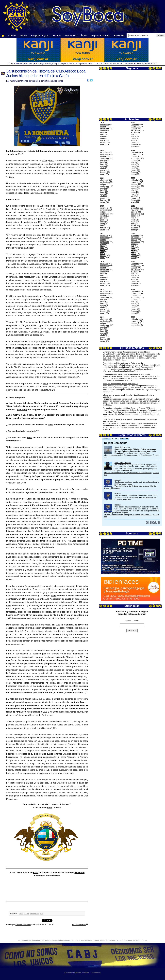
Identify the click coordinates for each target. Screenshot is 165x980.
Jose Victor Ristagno (123, 463)
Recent (115, 439)
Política (23, 36)
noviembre (105, 124)
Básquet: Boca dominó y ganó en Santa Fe (120, 384)
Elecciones (119, 36)
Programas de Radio (101, 36)
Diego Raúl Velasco (122, 447)
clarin (21, 913)
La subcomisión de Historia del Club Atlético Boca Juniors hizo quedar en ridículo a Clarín (46, 73)
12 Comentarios (79, 925)
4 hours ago (115, 488)
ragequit (118, 480)
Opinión (12, 36)
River (44, 161)
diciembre (135, 124)
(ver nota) (22, 410)
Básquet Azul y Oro (40, 36)
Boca (52, 161)
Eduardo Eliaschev (23, 925)
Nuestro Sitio (71, 36)
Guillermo (80, 872)
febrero (103, 142)
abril (102, 138)
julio (102, 132)
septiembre (105, 128)
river (41, 913)
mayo (103, 136)
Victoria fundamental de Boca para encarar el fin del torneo (127, 352)
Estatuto (57, 36)
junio (102, 134)
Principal (28, 63)
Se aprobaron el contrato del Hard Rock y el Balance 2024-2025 (129, 408)
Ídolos (84, 36)
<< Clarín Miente (15, 63)
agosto (103, 130)
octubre (103, 126)
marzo (103, 140)
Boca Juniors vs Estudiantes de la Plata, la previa (123, 363)
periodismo (34, 913)
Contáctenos (96, 972)
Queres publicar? (82, 972)
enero (103, 144)
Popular (124, 439)
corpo (26, 913)
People (106, 439)
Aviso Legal (69, 972)
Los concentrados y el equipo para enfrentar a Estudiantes (126, 374)
